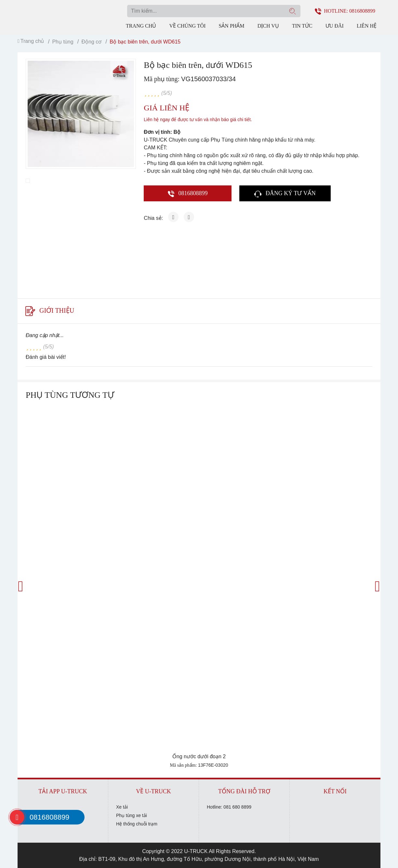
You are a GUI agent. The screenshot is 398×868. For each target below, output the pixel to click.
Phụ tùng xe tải (132, 815)
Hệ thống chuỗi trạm (137, 824)
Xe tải (122, 807)
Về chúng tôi (187, 26)
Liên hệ (367, 26)
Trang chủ (141, 26)
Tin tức (302, 26)
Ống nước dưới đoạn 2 (199, 756)
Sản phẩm (231, 26)
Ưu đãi (335, 26)
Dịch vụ (268, 26)
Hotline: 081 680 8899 (229, 807)
